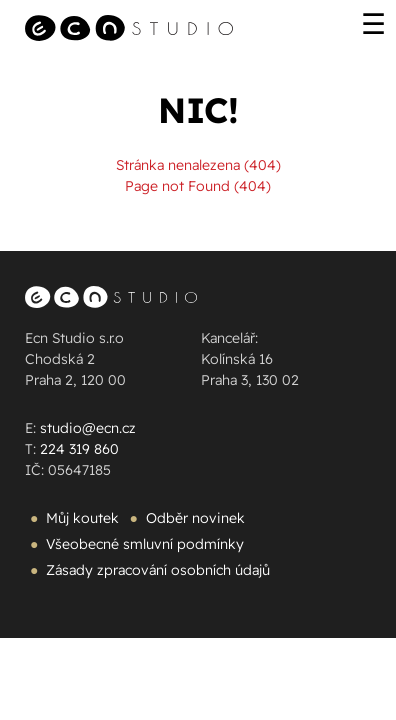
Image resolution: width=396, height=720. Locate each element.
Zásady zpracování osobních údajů (158, 570)
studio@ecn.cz (88, 428)
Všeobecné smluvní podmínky (145, 544)
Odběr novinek (195, 518)
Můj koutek (82, 518)
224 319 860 (79, 449)
